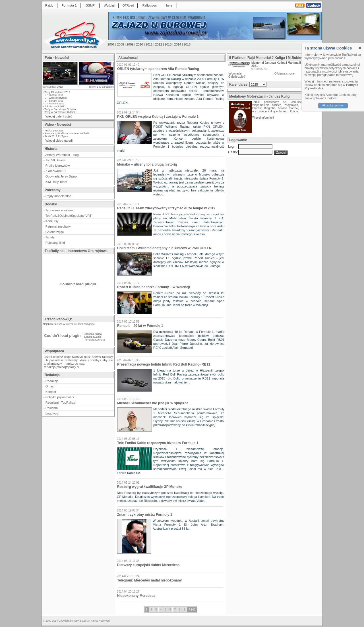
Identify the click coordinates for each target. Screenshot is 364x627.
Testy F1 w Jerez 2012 (57, 92)
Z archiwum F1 (56, 171)
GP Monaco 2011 (55, 104)
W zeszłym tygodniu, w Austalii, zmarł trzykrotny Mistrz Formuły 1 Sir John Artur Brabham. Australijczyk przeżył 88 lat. (189, 525)
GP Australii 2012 (53, 87)
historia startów (288, 108)
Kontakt (51, 392)
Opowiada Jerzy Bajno (61, 176)
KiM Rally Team (56, 182)
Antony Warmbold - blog (62, 155)
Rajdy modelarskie (58, 196)
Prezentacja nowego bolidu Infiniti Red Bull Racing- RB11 (164, 364)
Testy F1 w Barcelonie (101, 87)
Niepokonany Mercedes (136, 596)
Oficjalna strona (284, 74)
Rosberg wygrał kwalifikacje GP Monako (150, 487)
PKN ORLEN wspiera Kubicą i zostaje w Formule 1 (158, 117)
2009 (130, 44)
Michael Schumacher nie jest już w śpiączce (153, 403)
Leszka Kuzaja (93, 337)
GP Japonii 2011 (54, 95)
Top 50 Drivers (56, 160)
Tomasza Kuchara (94, 340)
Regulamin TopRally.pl (61, 403)
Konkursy (52, 221)
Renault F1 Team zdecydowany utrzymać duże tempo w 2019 (166, 208)
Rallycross (150, 5)
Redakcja (52, 381)
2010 (139, 44)
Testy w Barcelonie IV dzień (60, 109)
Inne (169, 5)
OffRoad (128, 5)
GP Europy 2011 (54, 101)
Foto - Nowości (57, 58)
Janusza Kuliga (93, 334)
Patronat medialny (58, 226)
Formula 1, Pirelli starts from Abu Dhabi (67, 133)
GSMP (90, 5)
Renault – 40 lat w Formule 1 (140, 326)
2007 (111, 44)
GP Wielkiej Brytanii (56, 98)
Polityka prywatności (60, 397)
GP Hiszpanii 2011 (55, 106)
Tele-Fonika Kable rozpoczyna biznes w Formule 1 (158, 443)
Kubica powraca (54, 131)
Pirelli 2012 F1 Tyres (56, 136)
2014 (177, 44)
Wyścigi (109, 5)
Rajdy (49, 5)
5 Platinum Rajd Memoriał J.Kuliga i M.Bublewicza (270, 58)
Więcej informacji (263, 118)
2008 (120, 44)
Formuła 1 (69, 5)
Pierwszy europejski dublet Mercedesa (148, 565)
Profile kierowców (58, 166)
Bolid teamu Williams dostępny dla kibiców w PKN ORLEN (164, 248)
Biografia (270, 108)
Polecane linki (55, 243)
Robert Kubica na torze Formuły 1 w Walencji (154, 287)
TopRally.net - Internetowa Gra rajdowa (76, 251)
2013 (168, 44)
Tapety (50, 237)
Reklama (52, 408)
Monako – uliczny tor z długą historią (147, 164)
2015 (187, 44)
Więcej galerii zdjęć (59, 116)
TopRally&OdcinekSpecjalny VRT (69, 216)
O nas (50, 386)
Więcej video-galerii (59, 141)
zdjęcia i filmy (267, 111)
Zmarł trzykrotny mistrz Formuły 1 (145, 515)
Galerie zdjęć (55, 232)
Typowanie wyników (59, 210)
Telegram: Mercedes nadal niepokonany (149, 580)
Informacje (235, 74)
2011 (149, 44)
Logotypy (52, 413)
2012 (158, 44)
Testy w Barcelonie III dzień (60, 112)
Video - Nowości (58, 125)
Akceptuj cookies (333, 105)
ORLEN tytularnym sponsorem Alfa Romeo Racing (158, 69)
